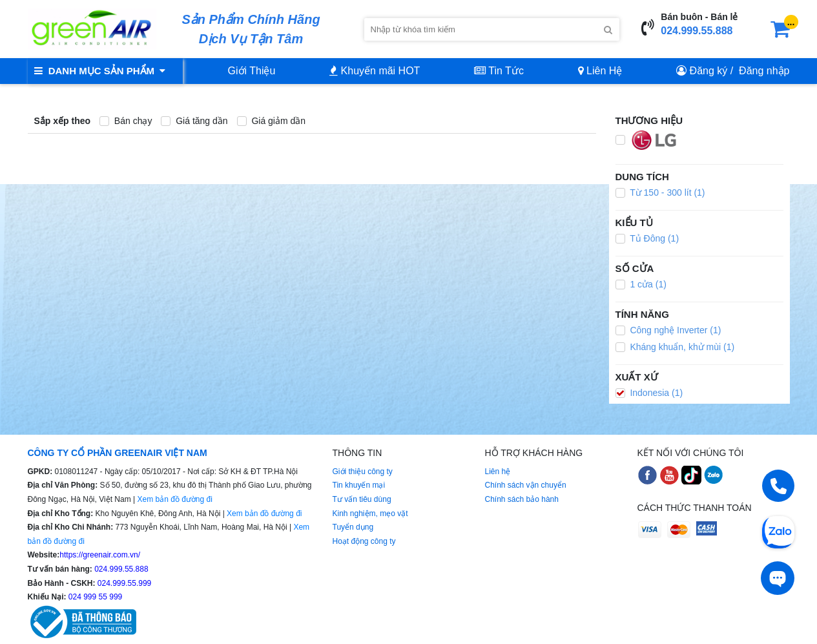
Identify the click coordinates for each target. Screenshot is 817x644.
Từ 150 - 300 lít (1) (660, 192)
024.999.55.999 (124, 583)
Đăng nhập (764, 71)
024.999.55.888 (697, 31)
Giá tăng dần (194, 121)
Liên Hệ (600, 71)
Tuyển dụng (353, 527)
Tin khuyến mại (359, 485)
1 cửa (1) (641, 284)
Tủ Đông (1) (647, 238)
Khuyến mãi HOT (375, 71)
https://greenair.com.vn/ (100, 555)
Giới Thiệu (252, 71)
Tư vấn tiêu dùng (362, 499)
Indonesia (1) (649, 393)
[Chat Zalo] (778, 531)
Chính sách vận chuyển (526, 485)
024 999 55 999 (95, 597)
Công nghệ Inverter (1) (668, 330)
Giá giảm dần (272, 121)
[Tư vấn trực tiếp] (778, 578)
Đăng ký (709, 71)
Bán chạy (126, 121)
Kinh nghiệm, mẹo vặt (370, 514)
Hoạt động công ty (364, 541)
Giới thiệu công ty (363, 472)
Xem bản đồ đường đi (174, 499)
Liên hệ (498, 472)
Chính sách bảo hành (522, 499)
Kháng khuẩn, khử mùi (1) (675, 347)
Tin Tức (499, 71)
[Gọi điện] (778, 486)
